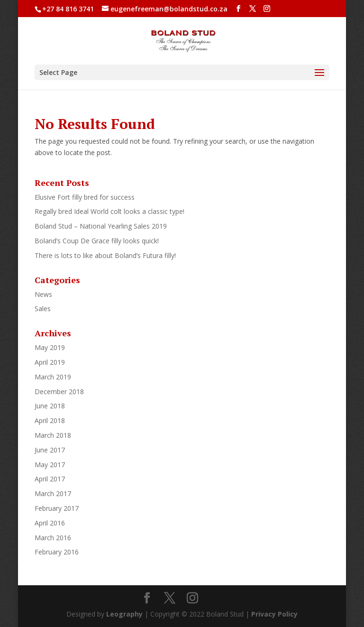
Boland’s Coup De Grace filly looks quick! (97, 241)
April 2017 (50, 479)
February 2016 (57, 552)
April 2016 (50, 523)
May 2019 (50, 347)
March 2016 (53, 538)
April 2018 (50, 420)
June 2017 (50, 450)
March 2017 (53, 493)
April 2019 (50, 362)
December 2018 (59, 392)
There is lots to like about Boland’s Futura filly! (105, 255)
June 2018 (50, 406)
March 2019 (53, 377)
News (43, 294)
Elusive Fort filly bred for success (85, 197)
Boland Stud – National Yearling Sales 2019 (101, 226)
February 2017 (57, 508)
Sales (43, 309)
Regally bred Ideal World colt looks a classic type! (109, 211)
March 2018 (53, 435)
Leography (124, 614)
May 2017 (50, 465)
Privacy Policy (274, 614)
